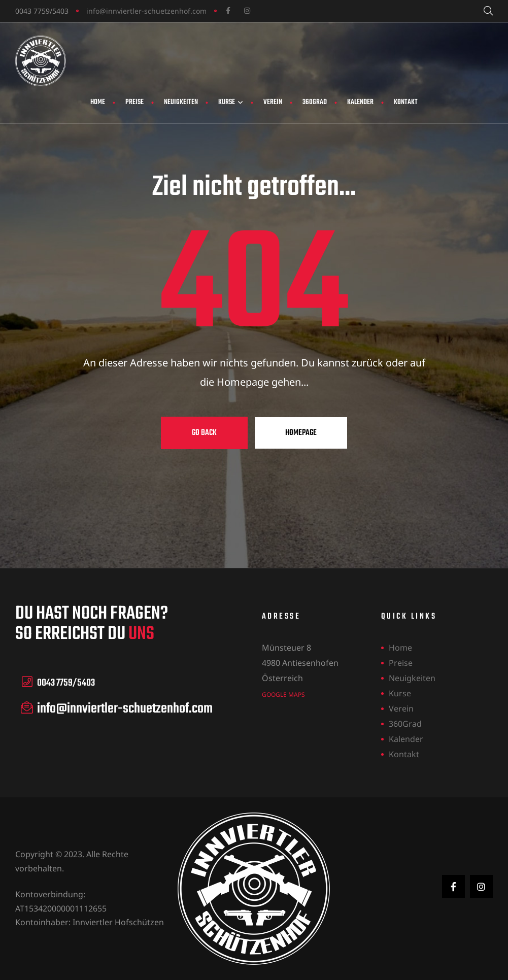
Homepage (301, 433)
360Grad (315, 102)
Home (98, 102)
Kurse (231, 102)
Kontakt (406, 102)
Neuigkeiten (181, 102)
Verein (273, 102)
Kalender (360, 102)
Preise (134, 102)
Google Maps (283, 694)
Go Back (204, 433)
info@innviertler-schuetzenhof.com (146, 11)
